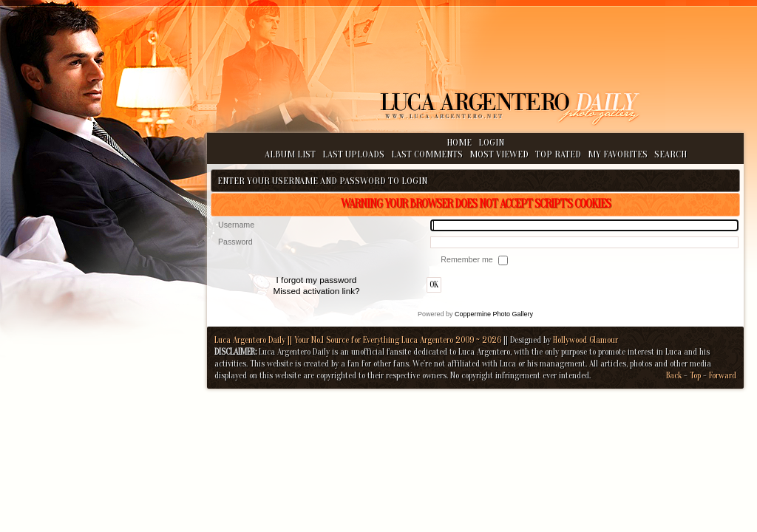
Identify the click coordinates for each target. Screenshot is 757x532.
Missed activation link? (316, 291)
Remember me (468, 259)
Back (674, 375)
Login (491, 142)
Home (459, 142)
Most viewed (499, 154)
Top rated (558, 154)
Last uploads (353, 154)
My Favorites (618, 154)
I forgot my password (317, 280)
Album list (290, 154)
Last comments (427, 154)
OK (434, 285)
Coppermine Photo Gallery (494, 314)
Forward (723, 375)
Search (671, 154)
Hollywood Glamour (585, 340)
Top (695, 375)
